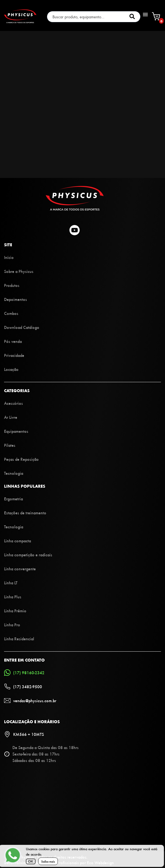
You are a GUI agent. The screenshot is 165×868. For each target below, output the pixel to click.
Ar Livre (11, 417)
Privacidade (14, 355)
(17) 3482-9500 (23, 687)
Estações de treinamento (25, 513)
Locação (11, 369)
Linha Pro (12, 625)
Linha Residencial (19, 639)
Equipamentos (16, 431)
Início (9, 257)
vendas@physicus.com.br (30, 701)
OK (31, 861)
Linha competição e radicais (28, 555)
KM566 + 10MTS (24, 734)
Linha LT (11, 583)
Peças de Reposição (21, 459)
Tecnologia (14, 473)
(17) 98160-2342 (24, 673)
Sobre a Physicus (19, 271)
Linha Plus (13, 597)
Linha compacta (17, 541)
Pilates (10, 445)
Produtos (12, 285)
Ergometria (13, 499)
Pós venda (13, 341)
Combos (11, 313)
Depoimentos (15, 299)
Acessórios (13, 403)
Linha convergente (20, 569)
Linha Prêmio (15, 611)
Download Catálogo (22, 327)
